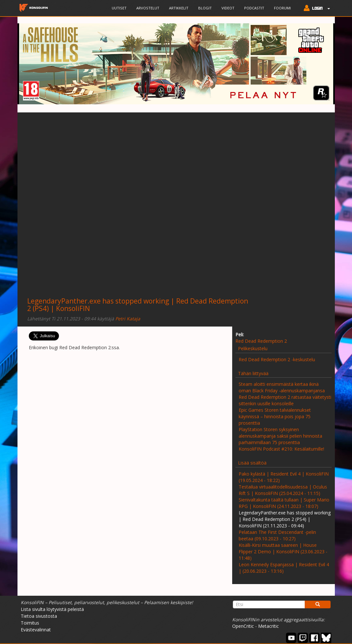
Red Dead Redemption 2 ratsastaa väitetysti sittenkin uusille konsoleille (285, 400)
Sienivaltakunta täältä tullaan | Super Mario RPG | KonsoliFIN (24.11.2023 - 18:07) (284, 503)
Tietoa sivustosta (39, 616)
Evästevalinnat (36, 630)
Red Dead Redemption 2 (261, 341)
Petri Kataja (128, 319)
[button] (315, 9)
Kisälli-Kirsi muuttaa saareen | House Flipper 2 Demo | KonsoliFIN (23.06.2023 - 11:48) (283, 552)
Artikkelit (179, 8)
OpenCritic (243, 626)
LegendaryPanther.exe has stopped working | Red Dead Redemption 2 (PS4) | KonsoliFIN (138, 305)
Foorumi (282, 8)
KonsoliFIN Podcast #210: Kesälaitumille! (281, 449)
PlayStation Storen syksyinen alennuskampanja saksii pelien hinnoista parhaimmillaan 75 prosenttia (280, 436)
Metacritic (268, 626)
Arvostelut (148, 8)
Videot (228, 8)
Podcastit (254, 8)
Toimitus (30, 623)
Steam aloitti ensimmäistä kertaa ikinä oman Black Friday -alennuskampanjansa (282, 387)
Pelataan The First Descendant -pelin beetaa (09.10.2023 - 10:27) (277, 535)
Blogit (205, 8)
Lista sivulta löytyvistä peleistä (52, 609)
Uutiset (119, 8)
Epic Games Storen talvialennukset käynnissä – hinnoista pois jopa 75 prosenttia (275, 416)
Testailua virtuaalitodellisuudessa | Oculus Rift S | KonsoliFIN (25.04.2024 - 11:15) (283, 490)
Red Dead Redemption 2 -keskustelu (277, 359)
